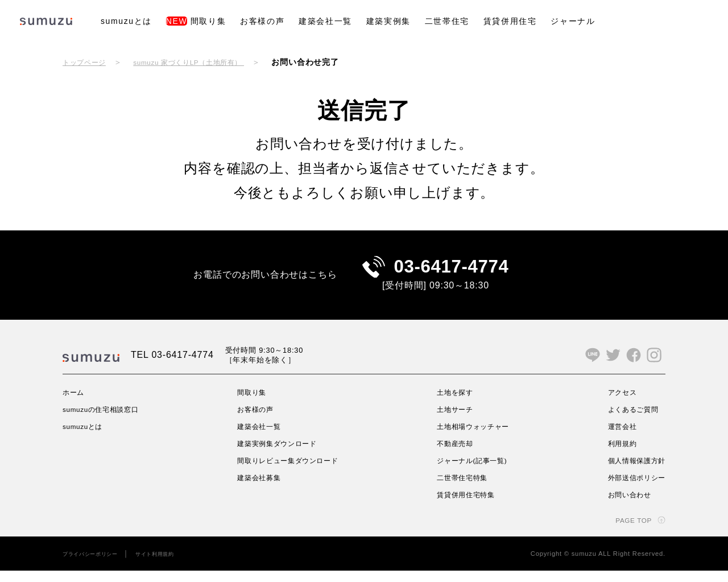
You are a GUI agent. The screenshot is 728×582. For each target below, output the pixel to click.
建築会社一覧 (325, 21)
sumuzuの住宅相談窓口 (108, 420)
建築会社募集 (259, 489)
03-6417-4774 (451, 272)
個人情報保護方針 (632, 472)
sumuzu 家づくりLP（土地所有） (206, 62)
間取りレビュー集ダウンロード (293, 472)
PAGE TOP (630, 531)
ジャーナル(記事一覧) (474, 472)
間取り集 (196, 21)
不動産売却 (454, 455)
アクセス (615, 403)
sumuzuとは (126, 21)
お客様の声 (262, 21)
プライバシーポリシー (96, 565)
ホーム (75, 403)
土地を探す (454, 403)
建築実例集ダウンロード (280, 455)
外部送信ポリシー (632, 489)
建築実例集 (388, 21)
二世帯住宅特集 (462, 489)
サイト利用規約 (171, 565)
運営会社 (615, 437)
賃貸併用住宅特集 (466, 506)
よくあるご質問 (628, 420)
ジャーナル (573, 21)
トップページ (88, 62)
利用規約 (615, 455)
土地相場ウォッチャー (475, 437)
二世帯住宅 (447, 21)
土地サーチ (454, 420)
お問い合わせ (624, 506)
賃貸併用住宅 (510, 21)
